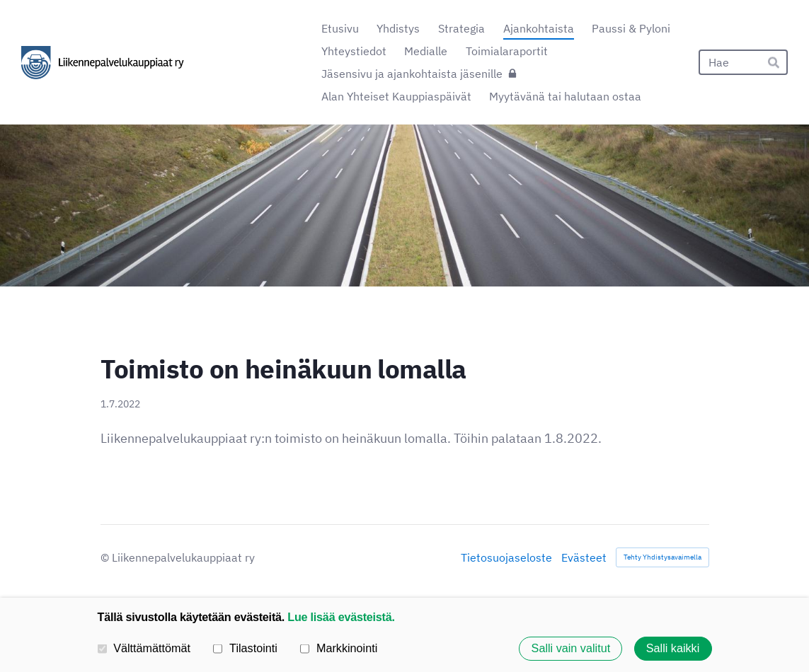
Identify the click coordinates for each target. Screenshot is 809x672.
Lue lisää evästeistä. (341, 617)
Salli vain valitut (571, 649)
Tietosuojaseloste (506, 557)
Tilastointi (245, 648)
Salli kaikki (673, 649)
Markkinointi (339, 648)
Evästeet (584, 557)
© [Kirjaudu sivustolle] (106, 557)
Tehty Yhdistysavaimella (662, 557)
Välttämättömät (144, 648)
